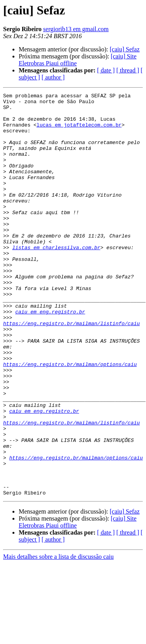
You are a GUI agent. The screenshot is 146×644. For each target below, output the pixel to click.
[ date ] (106, 70)
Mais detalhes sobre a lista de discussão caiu (58, 637)
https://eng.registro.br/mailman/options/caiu (70, 419)
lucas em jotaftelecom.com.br (79, 132)
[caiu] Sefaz (125, 49)
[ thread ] (128, 70)
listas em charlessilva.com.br (56, 279)
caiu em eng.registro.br (50, 356)
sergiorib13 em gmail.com (76, 29)
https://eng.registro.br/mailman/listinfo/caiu (71, 370)
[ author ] (53, 77)
